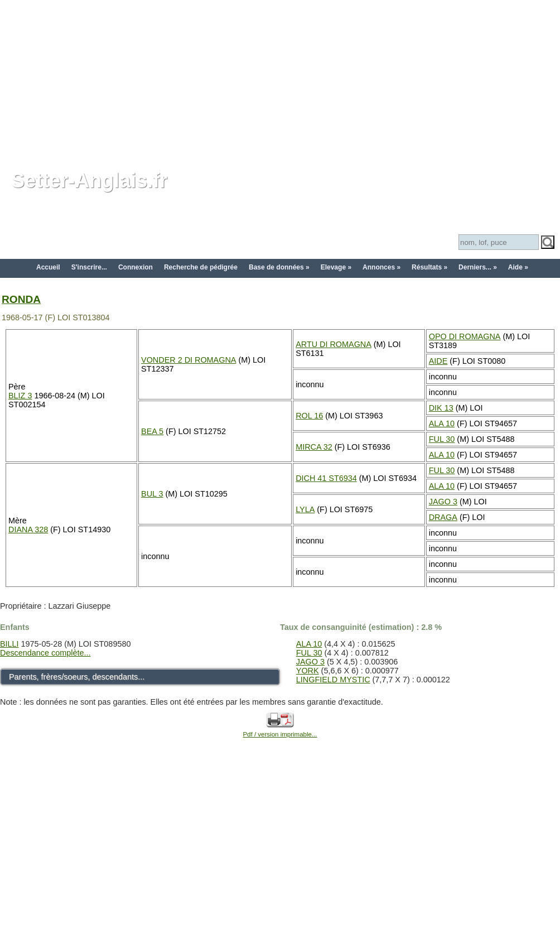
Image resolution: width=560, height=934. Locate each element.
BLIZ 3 (20, 396)
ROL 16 (309, 416)
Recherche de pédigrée (201, 267)
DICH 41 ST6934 (326, 478)
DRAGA (443, 517)
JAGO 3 (443, 502)
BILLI (9, 644)
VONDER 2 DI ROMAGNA (189, 360)
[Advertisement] (280, 78)
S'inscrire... (89, 267)
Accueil (48, 267)
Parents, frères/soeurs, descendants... (77, 677)
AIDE (438, 361)
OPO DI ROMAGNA (465, 336)
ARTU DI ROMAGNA (334, 344)
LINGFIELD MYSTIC (333, 680)
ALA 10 (442, 423)
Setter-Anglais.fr (89, 180)
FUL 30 (442, 439)
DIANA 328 (28, 529)
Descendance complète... (45, 653)
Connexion (136, 267)
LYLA (305, 509)
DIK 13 (441, 408)
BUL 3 (152, 494)
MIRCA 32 (314, 447)
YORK (308, 671)
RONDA (21, 299)
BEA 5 (152, 431)
